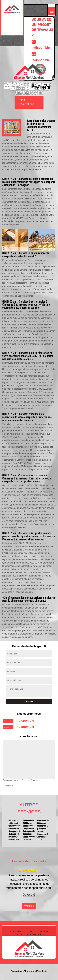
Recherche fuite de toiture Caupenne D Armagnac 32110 (28, 822)
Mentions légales (29, 934)
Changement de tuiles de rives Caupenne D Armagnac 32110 (14, 827)
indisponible (25, 721)
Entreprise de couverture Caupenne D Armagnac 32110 (29, 832)
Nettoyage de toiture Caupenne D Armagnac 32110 (43, 822)
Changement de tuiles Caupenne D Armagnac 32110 (15, 832)
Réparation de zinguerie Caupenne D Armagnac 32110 (15, 838)
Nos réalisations (27, 102)
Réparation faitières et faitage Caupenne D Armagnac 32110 (14, 822)
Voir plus (29, 906)
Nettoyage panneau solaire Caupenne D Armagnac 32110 (43, 827)
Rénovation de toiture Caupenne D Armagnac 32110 (28, 827)
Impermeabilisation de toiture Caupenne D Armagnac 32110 (29, 838)
